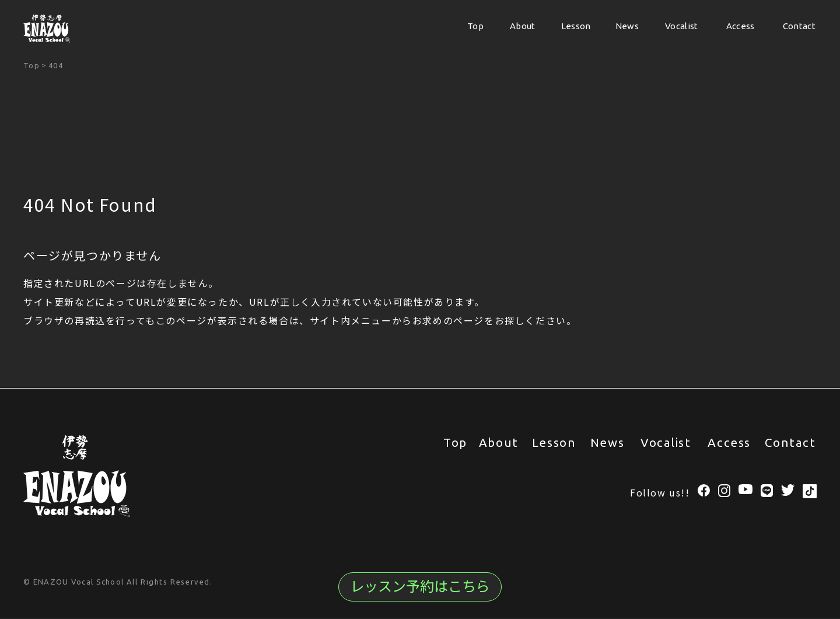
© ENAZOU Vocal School (75, 582)
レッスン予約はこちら (420, 587)
